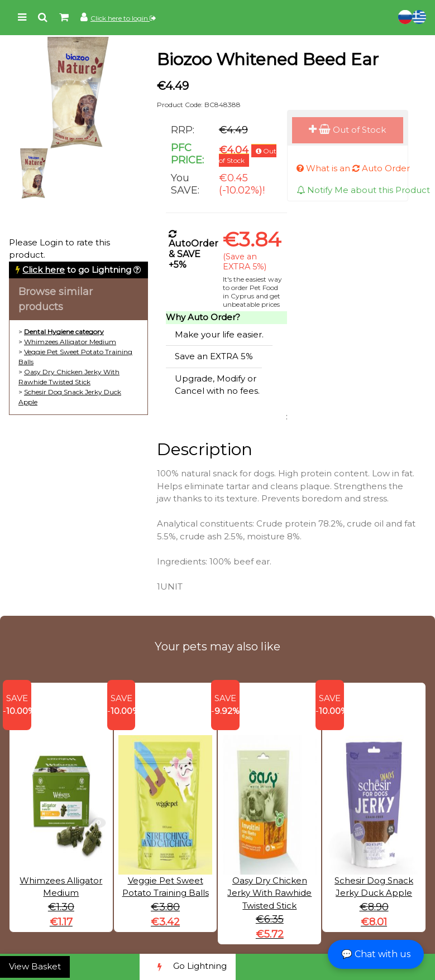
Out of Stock (347, 130)
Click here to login (123, 18)
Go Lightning (188, 967)
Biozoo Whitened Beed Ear (268, 59)
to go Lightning (77, 270)
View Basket (35, 966)
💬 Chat (376, 954)
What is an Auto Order (353, 168)
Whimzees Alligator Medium (70, 342)
